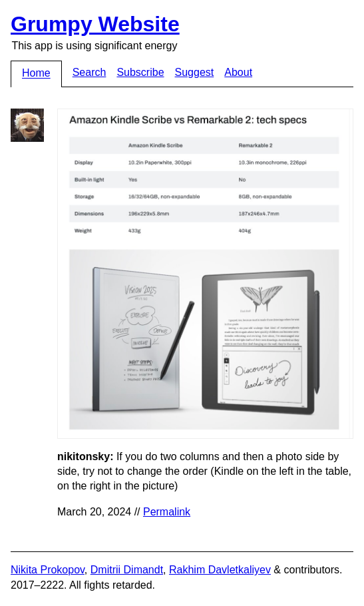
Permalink (167, 512)
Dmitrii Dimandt (127, 570)
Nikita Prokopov (48, 570)
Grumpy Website (95, 24)
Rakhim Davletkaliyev (220, 570)
